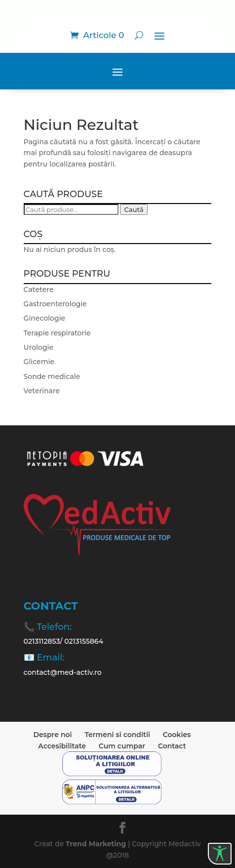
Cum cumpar (122, 746)
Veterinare (42, 391)
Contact (172, 746)
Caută (134, 209)
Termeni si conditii (117, 735)
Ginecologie (45, 318)
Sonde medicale (52, 376)
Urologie (39, 347)
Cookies (177, 735)
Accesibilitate (62, 746)
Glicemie (39, 362)
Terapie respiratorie (57, 333)
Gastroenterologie (55, 304)
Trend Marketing (97, 844)
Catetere (39, 289)
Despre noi (53, 735)
